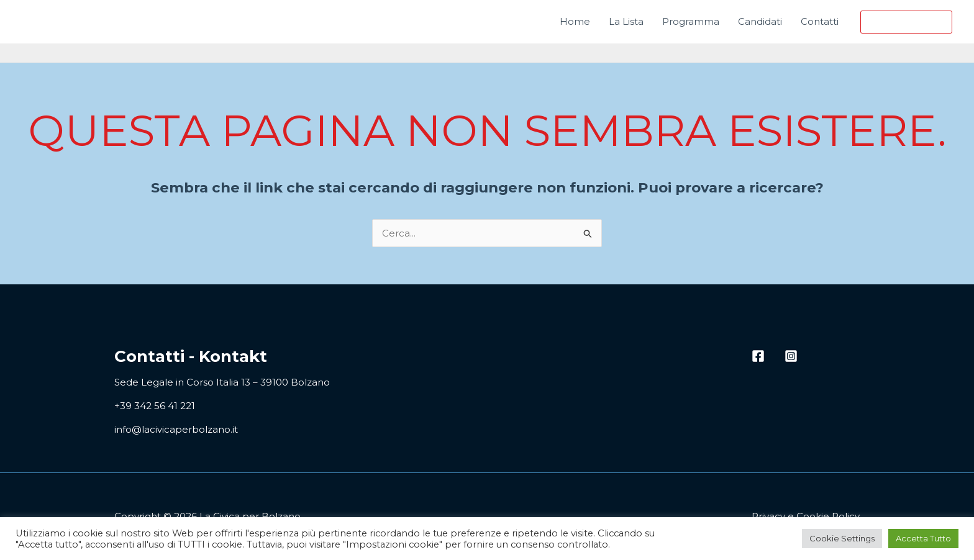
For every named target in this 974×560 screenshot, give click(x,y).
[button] (906, 22)
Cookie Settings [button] (842, 538)
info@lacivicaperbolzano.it (176, 429)
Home (575, 21)
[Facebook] (758, 356)
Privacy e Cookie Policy (806, 516)
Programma (691, 21)
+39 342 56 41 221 (155, 406)
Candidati (760, 21)
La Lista (626, 21)
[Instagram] (791, 356)
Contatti (820, 21)
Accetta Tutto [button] (923, 538)
